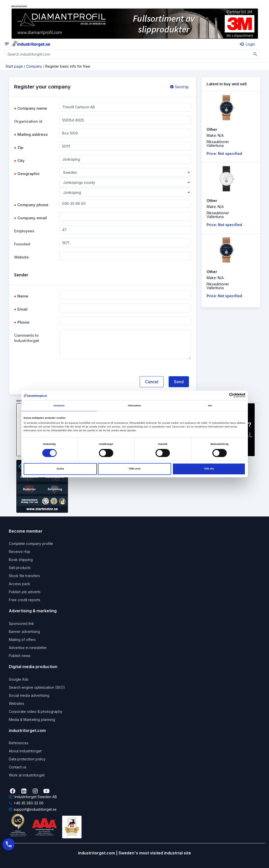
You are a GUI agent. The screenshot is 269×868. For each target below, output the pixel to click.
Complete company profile (31, 544)
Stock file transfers (24, 576)
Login (247, 44)
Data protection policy (27, 759)
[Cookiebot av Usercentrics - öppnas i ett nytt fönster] (223, 395)
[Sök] (256, 54)
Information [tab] (134, 406)
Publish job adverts (25, 592)
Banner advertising (24, 632)
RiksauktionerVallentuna (218, 144)
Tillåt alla (209, 469)
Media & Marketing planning (32, 720)
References (19, 743)
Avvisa (60, 469)
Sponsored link (21, 623)
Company (34, 66)
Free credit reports (25, 600)
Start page (14, 66)
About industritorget (25, 751)
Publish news (20, 656)
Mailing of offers (22, 640)
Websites (16, 703)
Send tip (179, 87)
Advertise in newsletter (28, 648)
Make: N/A (215, 135)
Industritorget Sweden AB (33, 797)
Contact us (18, 767)
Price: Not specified (224, 154)
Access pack (20, 584)
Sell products (20, 568)
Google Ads (19, 679)
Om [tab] (210, 406)
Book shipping (21, 560)
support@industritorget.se (33, 809)
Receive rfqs (20, 552)
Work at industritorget (27, 775)
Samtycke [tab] (59, 406)
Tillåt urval (134, 469)
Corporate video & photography (36, 711)
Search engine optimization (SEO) (37, 687)
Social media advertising (29, 695)
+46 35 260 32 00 (26, 803)
